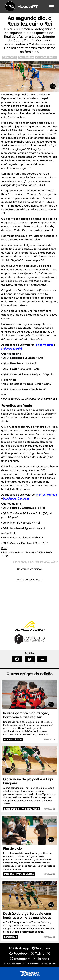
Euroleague (10, 937)
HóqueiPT (20, 964)
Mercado (9, 874)
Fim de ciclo (12, 848)
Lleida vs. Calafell (12, 348)
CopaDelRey (26, 57)
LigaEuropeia (11, 809)
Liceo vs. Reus (44, 345)
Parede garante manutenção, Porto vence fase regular (26, 715)
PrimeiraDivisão (13, 740)
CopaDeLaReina (46, 57)
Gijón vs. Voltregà (46, 495)
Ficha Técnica (32, 964)
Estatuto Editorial (48, 964)
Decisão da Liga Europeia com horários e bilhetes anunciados (27, 916)
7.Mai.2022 (9, 57)
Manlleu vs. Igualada (16, 498)
